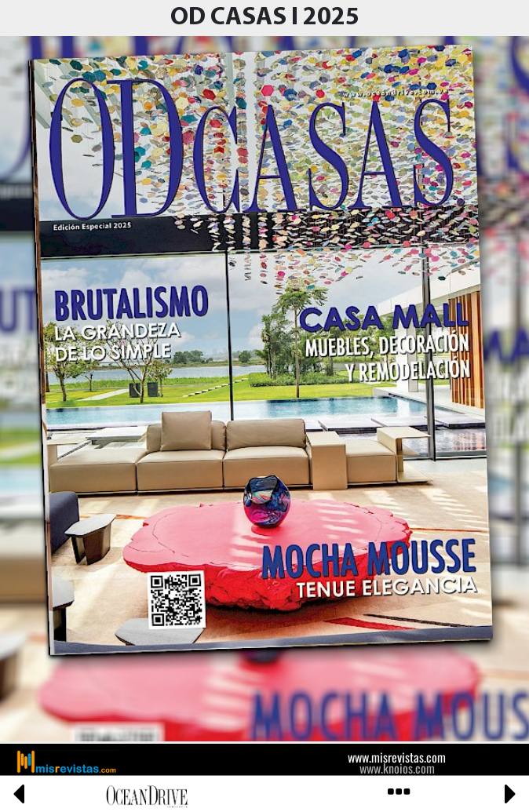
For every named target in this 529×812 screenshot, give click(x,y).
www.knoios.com (397, 768)
